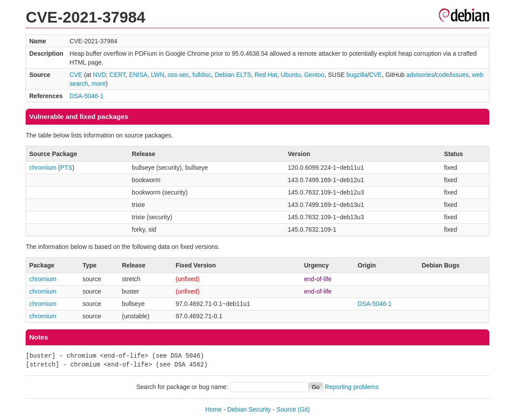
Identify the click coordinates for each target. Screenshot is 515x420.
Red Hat (266, 75)
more (99, 84)
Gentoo (314, 75)
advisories (420, 75)
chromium (43, 168)
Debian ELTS (233, 75)
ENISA (138, 75)
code (443, 75)
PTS (66, 168)
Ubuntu (291, 75)
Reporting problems (352, 387)
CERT (118, 75)
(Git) (304, 409)
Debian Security (249, 409)
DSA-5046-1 (86, 96)
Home (213, 409)
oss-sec (178, 75)
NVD (99, 75)
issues (460, 75)
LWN (157, 75)
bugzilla (357, 75)
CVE (76, 75)
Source (286, 409)
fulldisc (202, 75)
